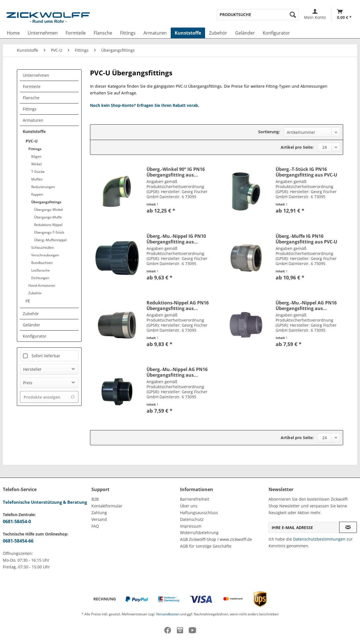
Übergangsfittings (46, 202)
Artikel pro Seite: (297, 147)
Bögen (36, 156)
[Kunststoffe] (188, 33)
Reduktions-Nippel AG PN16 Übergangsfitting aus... (178, 306)
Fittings (30, 109)
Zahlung (99, 513)
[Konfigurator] (276, 33)
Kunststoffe (34, 131)
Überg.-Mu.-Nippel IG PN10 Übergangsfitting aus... (176, 239)
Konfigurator (35, 336)
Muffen (37, 179)
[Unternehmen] (43, 33)
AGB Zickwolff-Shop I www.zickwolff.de (216, 539)
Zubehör (35, 293)
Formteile (32, 86)
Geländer (31, 325)
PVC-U (32, 141)
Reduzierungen (43, 187)
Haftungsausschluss (199, 513)
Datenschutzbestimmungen (319, 539)
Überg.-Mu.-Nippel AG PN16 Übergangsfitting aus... (306, 306)
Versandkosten (168, 614)
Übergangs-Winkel (49, 210)
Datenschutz (192, 519)
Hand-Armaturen (42, 285)
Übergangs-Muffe (48, 217)
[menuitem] (258, 15)
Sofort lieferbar (46, 356)
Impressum (191, 526)
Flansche (31, 98)
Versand (99, 519)
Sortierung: (269, 132)
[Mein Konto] (315, 14)
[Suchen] (293, 15)
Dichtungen (40, 278)
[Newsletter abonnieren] (348, 527)
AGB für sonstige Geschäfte (206, 546)
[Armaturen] (155, 33)
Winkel (36, 164)
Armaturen (33, 120)
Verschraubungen (45, 255)
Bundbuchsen (42, 263)
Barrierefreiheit (195, 499)
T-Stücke (38, 172)
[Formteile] (76, 33)
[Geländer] (245, 33)
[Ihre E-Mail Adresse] (304, 527)
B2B (95, 499)
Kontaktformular (107, 506)
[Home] (13, 33)
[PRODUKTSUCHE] (258, 15)
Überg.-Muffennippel (50, 240)
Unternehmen (36, 75)
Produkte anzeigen (49, 397)
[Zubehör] (218, 33)
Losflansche (40, 270)
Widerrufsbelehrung (199, 533)
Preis (28, 383)
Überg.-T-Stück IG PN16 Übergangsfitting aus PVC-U (306, 172)
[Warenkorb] (344, 14)
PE (28, 301)
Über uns (189, 506)
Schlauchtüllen (43, 248)
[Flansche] (103, 33)
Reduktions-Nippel (48, 225)
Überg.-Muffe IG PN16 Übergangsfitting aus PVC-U (306, 239)
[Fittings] (128, 33)
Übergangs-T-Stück (49, 232)
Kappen (37, 194)
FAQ (95, 526)
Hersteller (32, 369)
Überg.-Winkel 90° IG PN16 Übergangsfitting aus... (176, 172)
